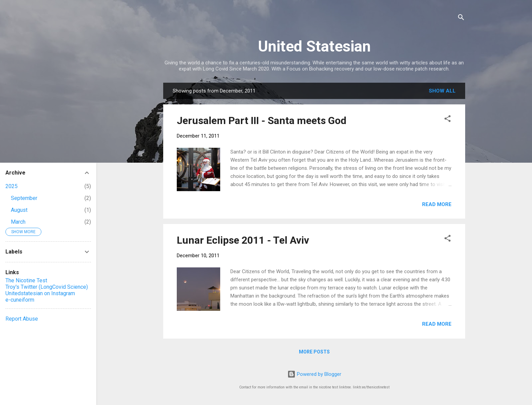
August (19, 210)
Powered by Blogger (314, 374)
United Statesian (314, 46)
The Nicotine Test (26, 280)
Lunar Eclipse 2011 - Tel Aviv (243, 240)
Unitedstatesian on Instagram (40, 293)
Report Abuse (22, 319)
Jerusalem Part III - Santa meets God (262, 120)
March (18, 222)
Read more (437, 204)
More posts (314, 352)
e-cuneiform (20, 300)
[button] (448, 120)
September (24, 198)
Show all (442, 91)
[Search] (461, 18)
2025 (12, 186)
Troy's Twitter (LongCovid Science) (47, 287)
